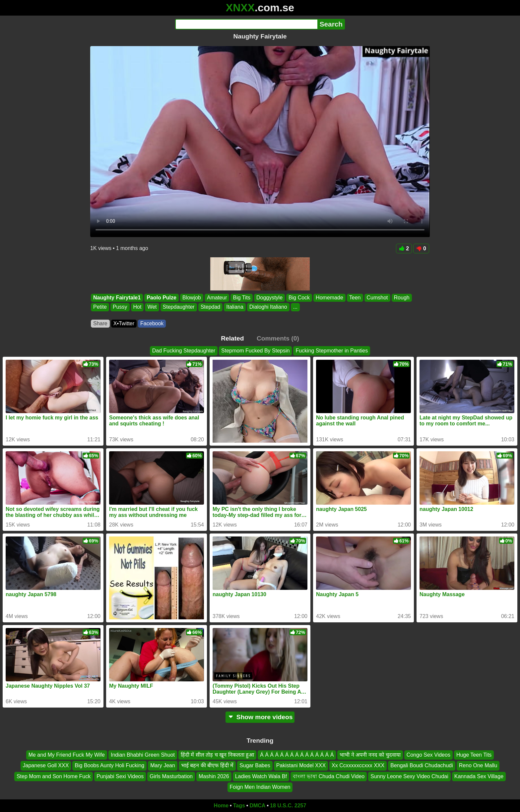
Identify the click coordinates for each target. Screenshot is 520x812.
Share (100, 323)
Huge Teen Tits (474, 755)
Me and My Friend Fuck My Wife (67, 755)
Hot (137, 307)
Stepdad (211, 307)
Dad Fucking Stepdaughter (184, 351)
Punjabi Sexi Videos (120, 776)
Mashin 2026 (214, 776)
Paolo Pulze (162, 298)
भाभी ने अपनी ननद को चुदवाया (370, 755)
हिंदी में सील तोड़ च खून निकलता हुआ (217, 755)
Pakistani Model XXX (301, 765)
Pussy (120, 307)
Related (232, 338)
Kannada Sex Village (479, 776)
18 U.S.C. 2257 (288, 806)
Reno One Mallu (478, 765)
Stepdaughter (179, 307)
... (295, 307)
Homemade (329, 298)
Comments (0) (278, 338)
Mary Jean (163, 765)
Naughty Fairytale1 (117, 298)
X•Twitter (124, 323)
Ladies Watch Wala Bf (261, 776)
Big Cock (299, 298)
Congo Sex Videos (428, 755)
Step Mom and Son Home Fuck (54, 776)
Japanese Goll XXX (46, 765)
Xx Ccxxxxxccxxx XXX (358, 765)
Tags (239, 806)
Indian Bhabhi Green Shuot (143, 755)
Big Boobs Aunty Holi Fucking (109, 765)
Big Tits (241, 298)
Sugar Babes (255, 765)
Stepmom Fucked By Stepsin (255, 351)
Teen (355, 298)
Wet (152, 307)
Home (221, 806)
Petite (100, 307)
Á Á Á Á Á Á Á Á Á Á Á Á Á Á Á (297, 755)
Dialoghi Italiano (268, 307)
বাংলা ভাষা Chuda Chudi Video (329, 776)
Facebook (152, 323)
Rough (402, 298)
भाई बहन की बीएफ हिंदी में (207, 765)
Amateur (217, 298)
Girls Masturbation (171, 776)
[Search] (246, 24)
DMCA (257, 806)
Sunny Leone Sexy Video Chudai (409, 776)
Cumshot (377, 298)
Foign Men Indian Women (260, 787)
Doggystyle (269, 298)
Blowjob (192, 298)
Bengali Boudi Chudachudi (422, 765)
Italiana (235, 307)
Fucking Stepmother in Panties (332, 351)
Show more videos (260, 717)
